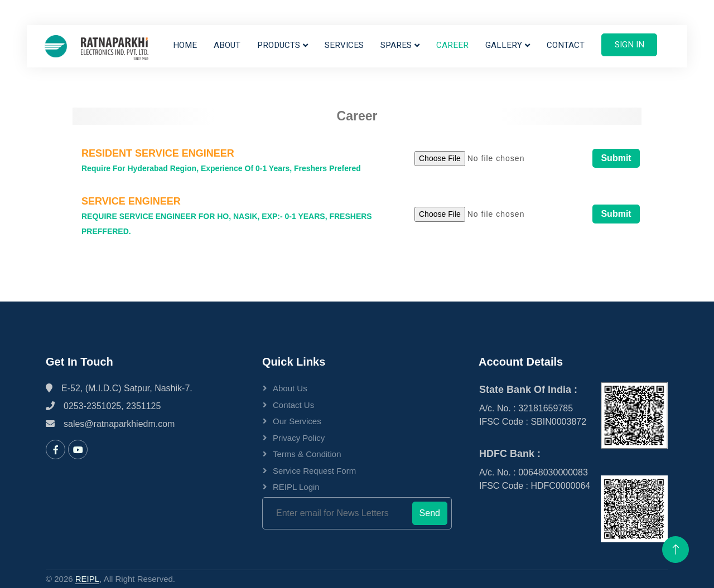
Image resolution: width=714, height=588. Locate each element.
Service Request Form (314, 471)
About (227, 45)
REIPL (87, 579)
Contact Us (293, 405)
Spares (396, 45)
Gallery (504, 45)
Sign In (629, 45)
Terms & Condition (307, 454)
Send (430, 513)
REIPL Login (296, 487)
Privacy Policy (299, 438)
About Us (290, 388)
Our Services (297, 421)
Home (185, 45)
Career (452, 45)
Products (279, 45)
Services (344, 45)
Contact (566, 45)
